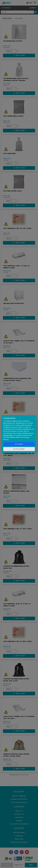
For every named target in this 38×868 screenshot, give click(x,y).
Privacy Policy (8, 435)
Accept (19, 444)
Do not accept (19, 449)
